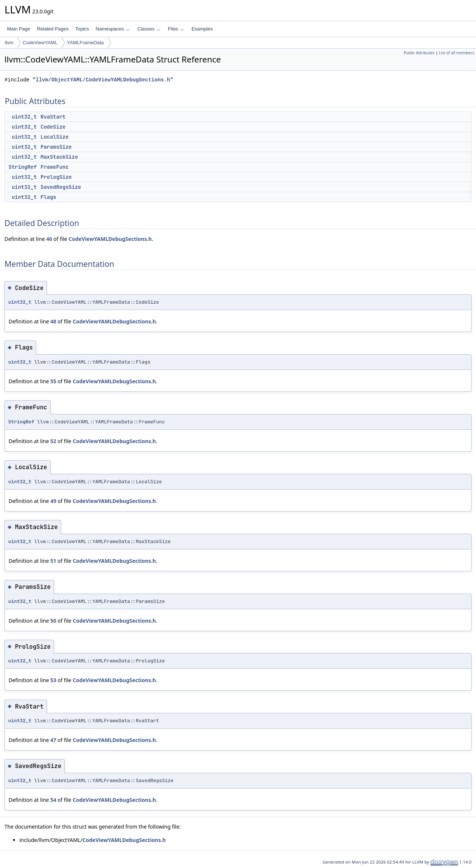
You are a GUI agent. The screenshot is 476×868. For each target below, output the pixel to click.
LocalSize (55, 137)
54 (53, 800)
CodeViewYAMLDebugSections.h (110, 239)
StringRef (23, 167)
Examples (202, 29)
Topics (82, 29)
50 (53, 621)
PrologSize (56, 177)
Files (176, 29)
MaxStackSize (59, 157)
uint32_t (24, 117)
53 (53, 680)
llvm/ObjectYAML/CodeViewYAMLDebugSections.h (103, 80)
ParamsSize (56, 147)
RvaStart (53, 117)
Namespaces (112, 29)
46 (49, 239)
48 (53, 321)
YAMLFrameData (85, 43)
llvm (9, 43)
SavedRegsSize (61, 187)
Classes (149, 29)
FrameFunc (55, 167)
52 (53, 441)
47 (53, 740)
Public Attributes (419, 53)
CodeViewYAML (40, 43)
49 (53, 501)
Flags (48, 197)
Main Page (19, 29)
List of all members (456, 53)
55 (53, 381)
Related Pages (53, 29)
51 (53, 561)
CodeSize (53, 127)
